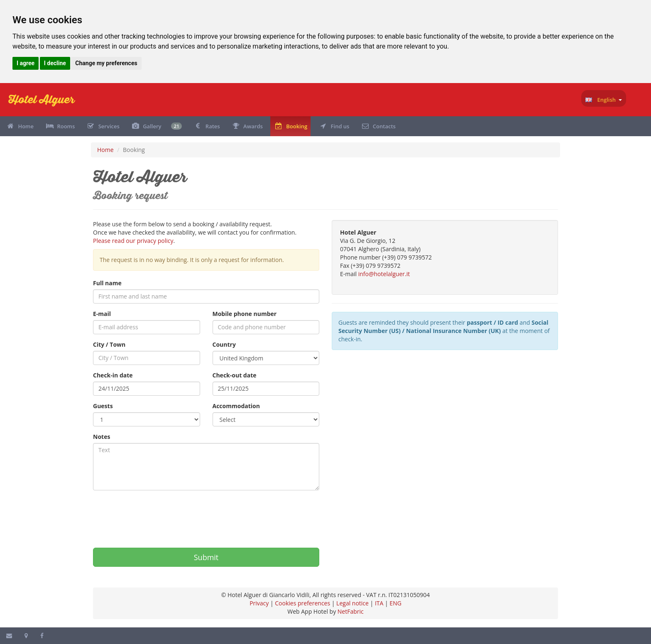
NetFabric (351, 611)
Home (105, 150)
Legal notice (352, 603)
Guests (103, 406)
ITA (379, 603)
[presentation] (156, 515)
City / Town (109, 344)
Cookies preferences (302, 603)
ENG (395, 603)
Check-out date (235, 375)
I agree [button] (26, 63)
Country (224, 344)
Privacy (259, 603)
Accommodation (236, 406)
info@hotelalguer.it (384, 274)
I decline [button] (55, 63)
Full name (107, 283)
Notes (102, 437)
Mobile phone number (245, 314)
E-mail (102, 314)
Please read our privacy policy (133, 241)
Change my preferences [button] (106, 63)
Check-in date (113, 375)
